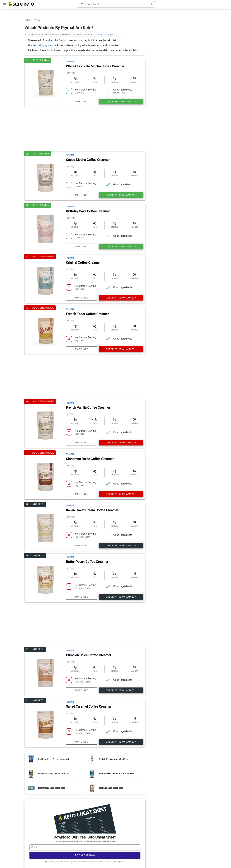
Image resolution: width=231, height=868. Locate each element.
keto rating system (43, 45)
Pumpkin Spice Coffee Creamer (89, 655)
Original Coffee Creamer (83, 263)
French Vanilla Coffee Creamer (88, 408)
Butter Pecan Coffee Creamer (87, 562)
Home (28, 20)
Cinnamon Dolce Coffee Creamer (90, 459)
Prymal (70, 62)
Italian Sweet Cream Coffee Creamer (92, 510)
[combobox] (116, 4)
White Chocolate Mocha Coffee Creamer (95, 66)
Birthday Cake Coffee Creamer (88, 211)
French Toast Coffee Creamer (87, 314)
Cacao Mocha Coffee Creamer (88, 160)
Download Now (85, 855)
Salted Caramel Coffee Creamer (89, 707)
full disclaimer (106, 34)
